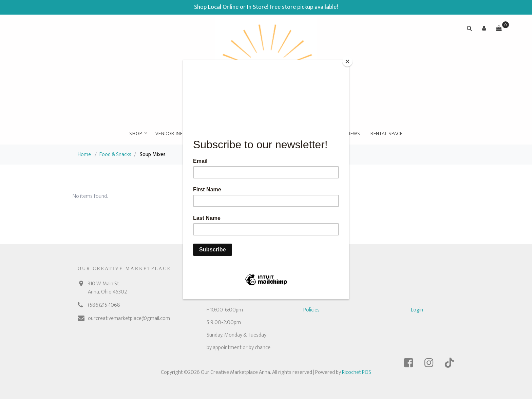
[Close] (347, 61)
